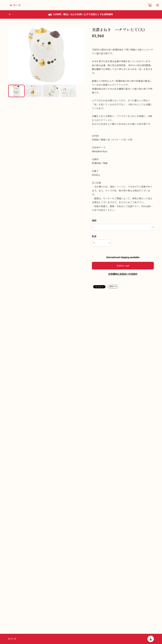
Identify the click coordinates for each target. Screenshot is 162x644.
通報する (113, 287)
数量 (94, 236)
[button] (81, 55)
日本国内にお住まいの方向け (123, 274)
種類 (94, 221)
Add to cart (123, 265)
